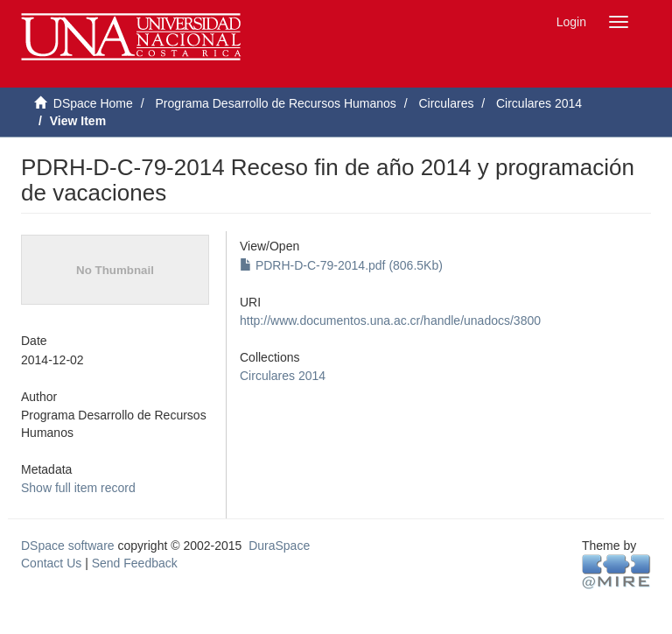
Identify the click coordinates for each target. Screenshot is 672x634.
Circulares (446, 103)
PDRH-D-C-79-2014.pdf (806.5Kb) (341, 265)
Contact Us (51, 563)
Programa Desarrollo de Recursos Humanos (275, 103)
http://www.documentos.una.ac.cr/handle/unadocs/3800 (390, 321)
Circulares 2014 (539, 103)
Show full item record (78, 488)
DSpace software (68, 546)
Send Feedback (135, 563)
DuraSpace (279, 546)
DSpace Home (93, 103)
